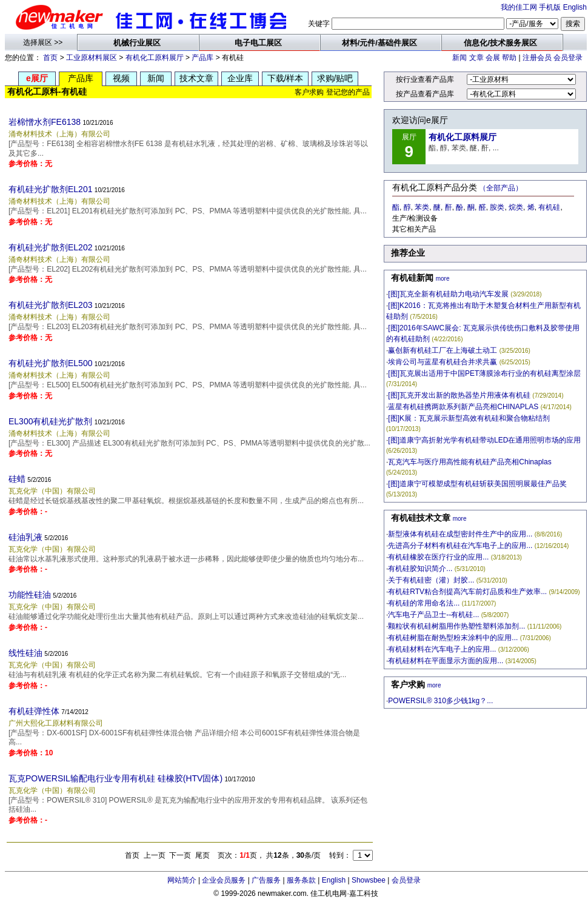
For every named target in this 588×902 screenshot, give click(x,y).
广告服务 (266, 880)
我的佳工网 (519, 7)
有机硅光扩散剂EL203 (50, 305)
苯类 (422, 207)
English (575, 7)
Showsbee (369, 880)
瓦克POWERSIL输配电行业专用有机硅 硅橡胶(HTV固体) (115, 778)
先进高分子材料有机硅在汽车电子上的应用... (460, 546)
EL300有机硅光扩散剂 (50, 421)
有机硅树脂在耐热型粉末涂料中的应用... (453, 638)
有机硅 (549, 207)
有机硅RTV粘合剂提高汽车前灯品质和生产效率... (467, 592)
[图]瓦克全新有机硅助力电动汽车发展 (448, 294)
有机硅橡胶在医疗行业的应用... (438, 557)
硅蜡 (17, 479)
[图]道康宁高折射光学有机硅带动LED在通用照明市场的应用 (484, 440)
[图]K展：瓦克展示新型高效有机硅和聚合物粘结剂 (469, 418)
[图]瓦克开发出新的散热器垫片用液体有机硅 (459, 395)
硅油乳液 (25, 537)
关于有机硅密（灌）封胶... (431, 580)
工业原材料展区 (92, 58)
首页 (50, 58)
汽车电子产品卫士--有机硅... (433, 615)
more (443, 279)
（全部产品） (501, 188)
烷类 (516, 207)
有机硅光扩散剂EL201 (50, 189)
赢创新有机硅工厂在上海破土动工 (443, 350)
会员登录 (568, 58)
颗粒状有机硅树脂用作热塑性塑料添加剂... (456, 626)
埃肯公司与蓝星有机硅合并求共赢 (443, 362)
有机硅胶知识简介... (420, 569)
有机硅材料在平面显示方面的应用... (446, 661)
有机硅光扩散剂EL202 (50, 247)
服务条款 (301, 880)
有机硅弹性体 (34, 711)
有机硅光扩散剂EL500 (50, 363)
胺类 (497, 207)
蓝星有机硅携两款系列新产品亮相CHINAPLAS (463, 407)
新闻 (459, 58)
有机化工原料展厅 (155, 58)
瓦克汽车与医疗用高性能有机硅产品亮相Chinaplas (469, 462)
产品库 (202, 58)
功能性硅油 (30, 595)
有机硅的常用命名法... (424, 603)
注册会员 (537, 58)
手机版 (550, 7)
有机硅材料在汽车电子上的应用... (442, 649)
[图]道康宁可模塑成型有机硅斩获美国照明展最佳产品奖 (477, 484)
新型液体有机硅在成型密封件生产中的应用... (460, 534)
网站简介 (182, 880)
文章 (476, 58)
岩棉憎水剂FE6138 (45, 122)
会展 (493, 58)
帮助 (509, 58)
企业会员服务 (224, 880)
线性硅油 (25, 653)
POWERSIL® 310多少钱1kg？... (440, 701)
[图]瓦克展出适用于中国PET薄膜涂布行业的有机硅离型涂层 (484, 373)
